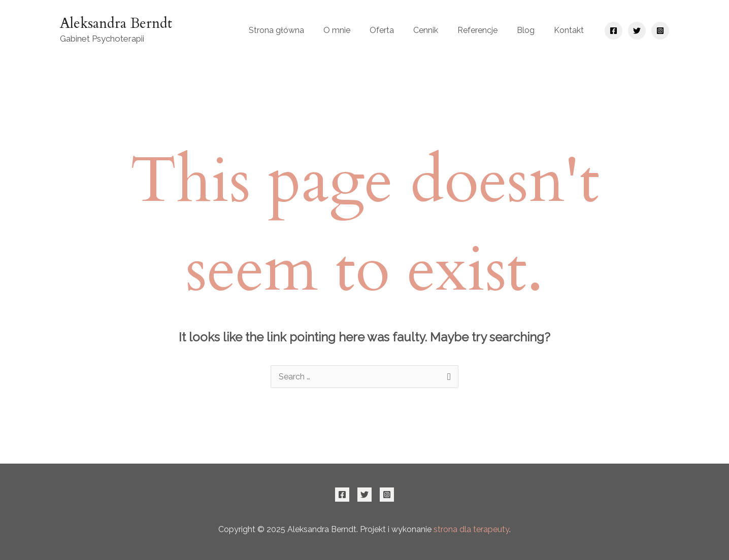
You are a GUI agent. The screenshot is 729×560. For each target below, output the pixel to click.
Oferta (382, 30)
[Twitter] (637, 31)
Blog (526, 30)
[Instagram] (660, 31)
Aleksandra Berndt (116, 23)
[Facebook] (614, 31)
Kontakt (569, 30)
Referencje (477, 30)
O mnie (337, 30)
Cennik (426, 30)
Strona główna (276, 30)
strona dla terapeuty (471, 529)
